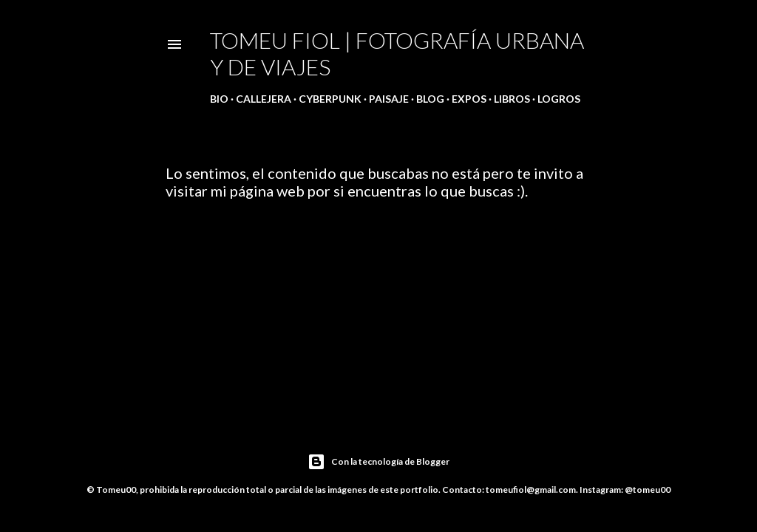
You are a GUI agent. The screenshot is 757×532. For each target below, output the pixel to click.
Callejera (264, 99)
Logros (559, 99)
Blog (430, 99)
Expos (469, 99)
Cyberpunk (330, 99)
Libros (512, 99)
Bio (219, 99)
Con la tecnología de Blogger (378, 462)
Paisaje (389, 99)
